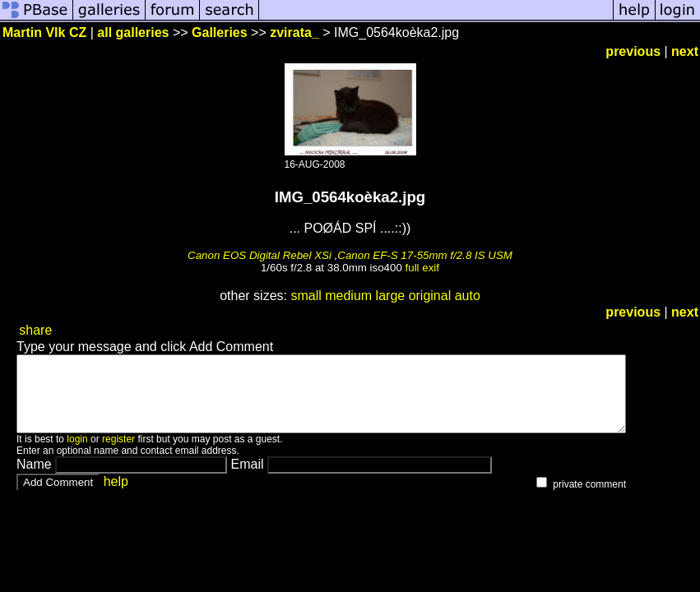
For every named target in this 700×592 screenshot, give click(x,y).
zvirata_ (294, 32)
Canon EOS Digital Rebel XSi (260, 255)
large (391, 296)
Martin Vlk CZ (44, 32)
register (118, 454)
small (306, 296)
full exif (422, 268)
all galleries (133, 32)
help (116, 496)
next (685, 51)
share (35, 330)
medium (348, 296)
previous (633, 51)
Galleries (220, 32)
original (430, 296)
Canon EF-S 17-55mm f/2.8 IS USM (425, 255)
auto (468, 296)
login (77, 454)
